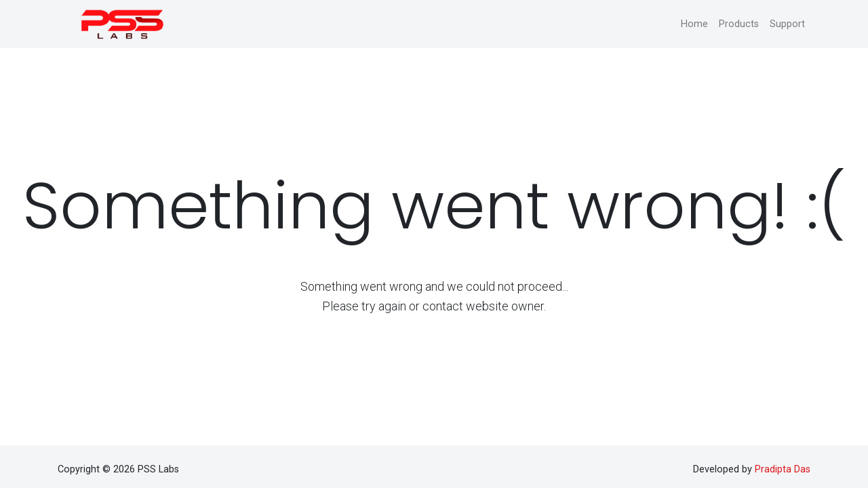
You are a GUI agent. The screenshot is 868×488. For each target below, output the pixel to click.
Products (739, 24)
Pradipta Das (783, 469)
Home (694, 24)
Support (787, 24)
